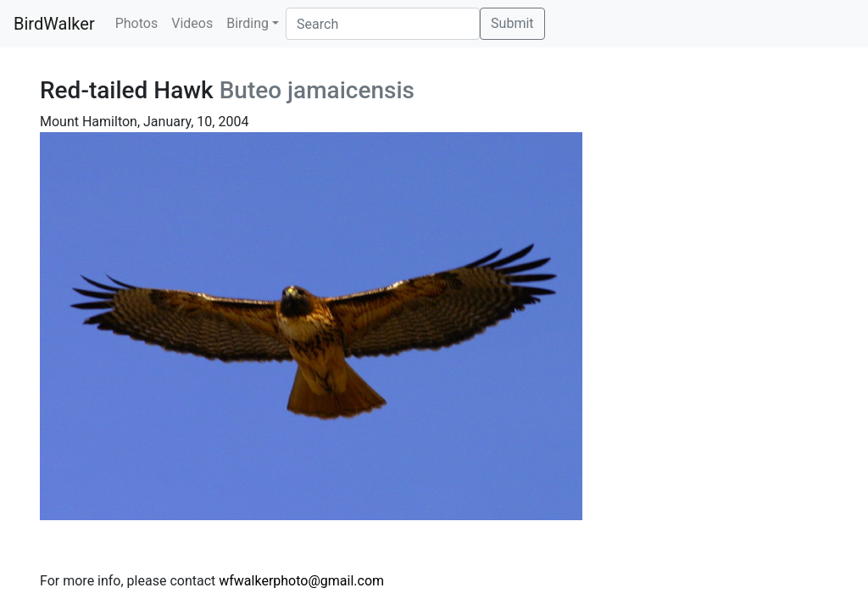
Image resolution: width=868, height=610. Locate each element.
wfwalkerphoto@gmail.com (301, 581)
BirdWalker (54, 24)
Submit (512, 23)
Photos (137, 23)
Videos (192, 23)
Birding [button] (248, 23)
